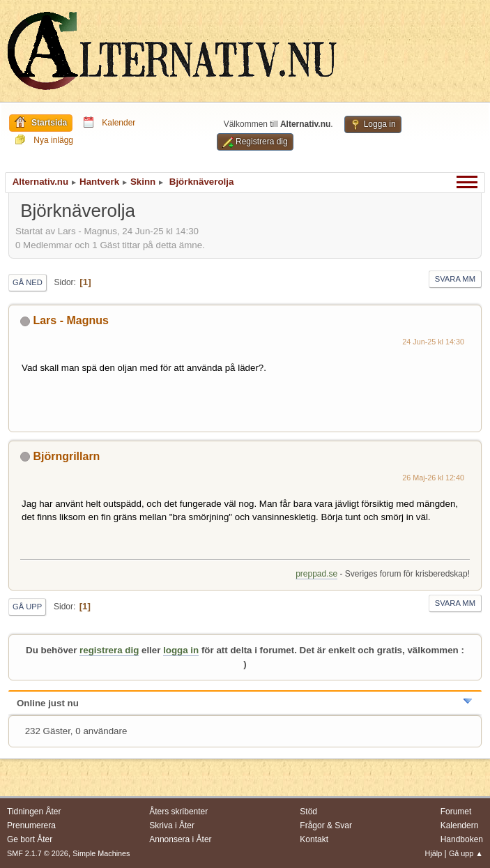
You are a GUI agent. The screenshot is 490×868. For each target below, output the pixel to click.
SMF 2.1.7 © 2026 (38, 853)
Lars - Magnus (70, 320)
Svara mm (455, 279)
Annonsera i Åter (180, 839)
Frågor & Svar (326, 825)
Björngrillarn (66, 456)
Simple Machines (101, 853)
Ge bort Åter (30, 839)
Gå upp (27, 607)
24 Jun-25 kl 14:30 (433, 342)
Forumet (456, 812)
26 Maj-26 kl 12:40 (433, 478)
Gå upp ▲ (466, 853)
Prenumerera (31, 825)
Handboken (462, 839)
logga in (181, 650)
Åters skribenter (178, 812)
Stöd (308, 812)
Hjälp (434, 853)
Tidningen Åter (34, 812)
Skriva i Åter (172, 825)
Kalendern (460, 825)
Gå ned (28, 282)
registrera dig (109, 650)
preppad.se (316, 574)
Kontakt (314, 839)
